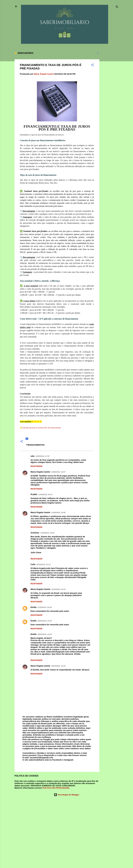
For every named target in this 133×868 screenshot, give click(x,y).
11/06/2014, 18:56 (47, 533)
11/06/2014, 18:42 (58, 513)
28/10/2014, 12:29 (45, 634)
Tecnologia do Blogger (67, 795)
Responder (37, 466)
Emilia (34, 607)
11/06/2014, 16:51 (45, 494)
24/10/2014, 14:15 (58, 589)
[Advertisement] (110, 89)
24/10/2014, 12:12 (43, 564)
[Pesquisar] (117, 7)
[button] (92, 65)
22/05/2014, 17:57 (43, 456)
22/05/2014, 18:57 (58, 472)
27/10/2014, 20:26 (45, 607)
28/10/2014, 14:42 (58, 666)
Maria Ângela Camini (41, 472)
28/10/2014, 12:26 (45, 621)
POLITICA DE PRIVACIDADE (56, 788)
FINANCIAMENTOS (36, 445)
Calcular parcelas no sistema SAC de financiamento (42, 428)
